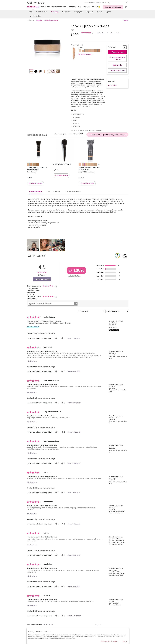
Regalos (108, 12)
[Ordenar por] (91, 311)
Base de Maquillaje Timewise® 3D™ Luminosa (89, 169)
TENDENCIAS (45, 7)
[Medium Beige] (89, 51)
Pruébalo (118, 65)
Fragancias (90, 12)
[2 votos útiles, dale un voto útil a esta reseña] (56, 372)
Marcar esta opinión (74, 338)
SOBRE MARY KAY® (90, 2)
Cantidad (112, 47)
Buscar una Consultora (113, 7)
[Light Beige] (86, 51)
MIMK (79, 7)
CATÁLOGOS (86, 7)
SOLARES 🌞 (96, 7)
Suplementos (66, 12)
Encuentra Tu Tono (118, 70)
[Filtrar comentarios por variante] (117, 311)
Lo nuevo (30, 12)
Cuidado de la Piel (42, 12)
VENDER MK (71, 7)
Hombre (99, 12)
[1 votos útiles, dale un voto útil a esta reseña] (56, 403)
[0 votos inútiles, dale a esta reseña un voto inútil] (63, 338)
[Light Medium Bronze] (99, 51)
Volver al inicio (48, 625)
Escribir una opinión (114, 33)
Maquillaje (55, 12)
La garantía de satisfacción (102, 2)
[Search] (119, 3)
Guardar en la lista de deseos (118, 58)
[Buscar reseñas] (76, 304)
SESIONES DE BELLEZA (59, 7)
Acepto (125, 641)
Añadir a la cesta (117, 52)
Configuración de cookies (110, 641)
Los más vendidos (36, 16)
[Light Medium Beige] (93, 51)
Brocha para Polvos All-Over (62, 164)
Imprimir (126, 20)
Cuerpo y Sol (78, 12)
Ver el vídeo (112, 85)
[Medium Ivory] (80, 51)
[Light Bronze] (96, 51)
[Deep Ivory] (48, 46)
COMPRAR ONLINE (33, 7)
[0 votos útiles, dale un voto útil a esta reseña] (56, 338)
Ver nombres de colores (85, 54)
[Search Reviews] (53, 304)
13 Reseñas (100, 33)
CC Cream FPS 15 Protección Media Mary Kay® (37, 169)
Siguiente (99, 625)
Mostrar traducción (33, 327)
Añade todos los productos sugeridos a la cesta (108, 135)
